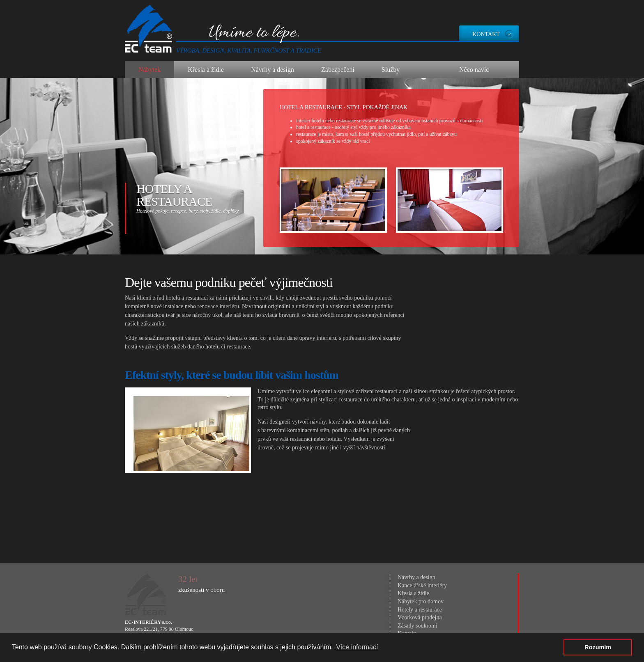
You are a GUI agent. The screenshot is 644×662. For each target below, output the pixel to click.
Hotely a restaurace (174, 195)
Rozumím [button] (598, 647)
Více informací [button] (357, 647)
